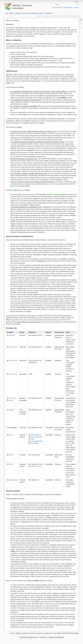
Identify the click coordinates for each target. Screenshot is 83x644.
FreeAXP (16, 259)
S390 (32, 439)
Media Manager (68, 8)
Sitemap (76, 8)
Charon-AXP (17, 265)
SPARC (33, 437)
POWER (33, 441)
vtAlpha (15, 301)
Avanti (26, 259)
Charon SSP (13, 361)
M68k (41, 441)
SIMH (14, 280)
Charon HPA (13, 374)
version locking (53, 184)
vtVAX (48, 309)
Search (78, 5)
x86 (32, 443)
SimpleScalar (13, 480)
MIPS (40, 437)
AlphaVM (16, 244)
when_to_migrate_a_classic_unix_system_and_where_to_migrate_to (31, 13)
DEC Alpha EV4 (36, 435)
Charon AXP (13, 347)
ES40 (11, 455)
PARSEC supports (53, 194)
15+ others (38, 466)
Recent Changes (57, 8)
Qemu (15, 295)
